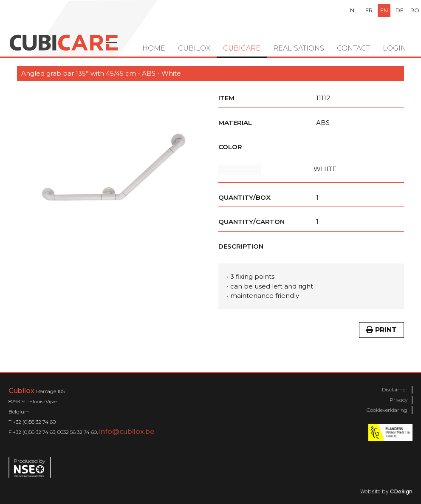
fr (369, 10)
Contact (353, 48)
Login (394, 48)
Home (154, 48)
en (384, 10)
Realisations (299, 48)
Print (381, 330)
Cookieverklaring (387, 410)
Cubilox (194, 48)
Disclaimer (395, 389)
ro (415, 10)
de (400, 10)
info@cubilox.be (127, 432)
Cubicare (242, 48)
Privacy (398, 400)
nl (354, 10)
